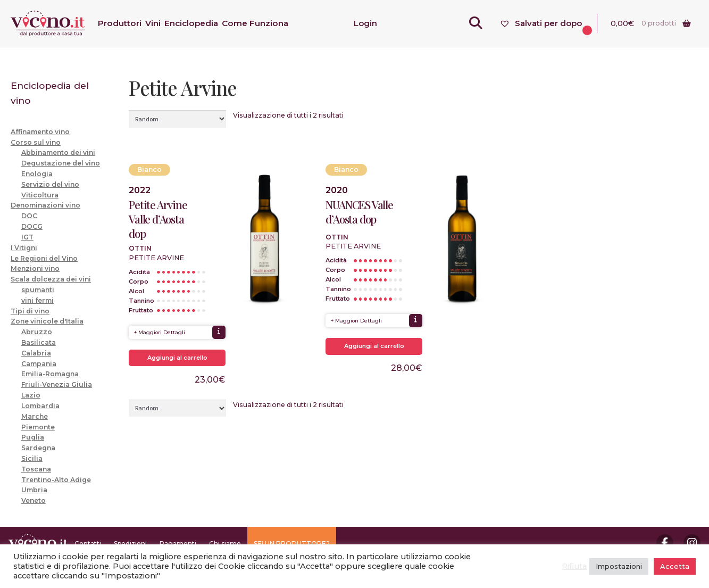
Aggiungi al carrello (177, 358)
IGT (27, 237)
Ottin (140, 248)
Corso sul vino (36, 142)
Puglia (33, 437)
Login (365, 23)
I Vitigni (24, 248)
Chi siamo (225, 544)
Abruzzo (37, 332)
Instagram (692, 543)
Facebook (665, 543)
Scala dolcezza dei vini (51, 279)
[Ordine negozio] (177, 119)
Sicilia (32, 458)
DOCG (32, 226)
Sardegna (38, 448)
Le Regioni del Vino (44, 258)
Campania (39, 364)
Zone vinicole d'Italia (47, 321)
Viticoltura (40, 195)
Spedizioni (130, 544)
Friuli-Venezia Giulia (57, 384)
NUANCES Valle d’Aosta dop (359, 212)
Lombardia (40, 406)
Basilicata (39, 342)
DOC (29, 216)
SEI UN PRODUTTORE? (292, 544)
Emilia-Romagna (50, 374)
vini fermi (37, 300)
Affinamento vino (40, 132)
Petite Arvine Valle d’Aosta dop (158, 219)
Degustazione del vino (61, 163)
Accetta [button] (675, 566)
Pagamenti (178, 544)
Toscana (36, 469)
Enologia (37, 174)
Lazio (31, 395)
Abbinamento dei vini (58, 152)
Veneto (34, 500)
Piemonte (38, 427)
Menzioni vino (35, 268)
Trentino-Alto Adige (56, 480)
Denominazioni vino (45, 205)
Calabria (36, 353)
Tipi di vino (30, 311)
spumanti (38, 290)
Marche (35, 416)
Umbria (34, 490)
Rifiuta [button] (574, 566)
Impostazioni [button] (619, 566)
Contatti (88, 544)
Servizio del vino (50, 184)
